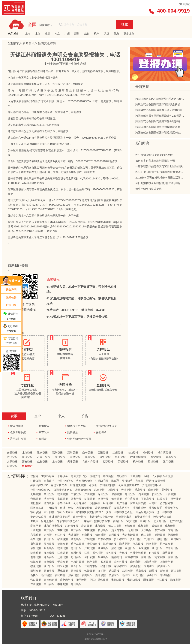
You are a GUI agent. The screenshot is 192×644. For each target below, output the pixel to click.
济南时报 (36, 553)
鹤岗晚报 (63, 544)
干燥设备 (63, 476)
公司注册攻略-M (151, 485)
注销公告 (11, 297)
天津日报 (76, 571)
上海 (28, 34)
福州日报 (49, 539)
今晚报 (123, 553)
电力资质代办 (79, 476)
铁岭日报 (90, 571)
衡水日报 (138, 544)
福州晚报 (63, 539)
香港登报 (153, 462)
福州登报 (57, 453)
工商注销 (135, 476)
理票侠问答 (172, 508)
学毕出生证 (64, 503)
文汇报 (102, 571)
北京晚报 (100, 526)
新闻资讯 (29, 43)
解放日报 (117, 548)
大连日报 (73, 535)
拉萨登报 (108, 462)
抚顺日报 (160, 535)
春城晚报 (130, 526)
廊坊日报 (168, 553)
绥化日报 (36, 566)
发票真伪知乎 (103, 508)
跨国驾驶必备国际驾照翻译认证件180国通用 (161, 111)
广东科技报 (104, 539)
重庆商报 (76, 530)
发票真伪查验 (83, 490)
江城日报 (90, 548)
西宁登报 (156, 457)
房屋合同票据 (138, 503)
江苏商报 (111, 553)
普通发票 (44, 426)
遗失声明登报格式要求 (148, 190)
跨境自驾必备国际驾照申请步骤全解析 (158, 105)
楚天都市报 (118, 530)
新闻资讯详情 (47, 43)
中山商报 (49, 584)
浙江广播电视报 (99, 580)
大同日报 (114, 535)
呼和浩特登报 (138, 457)
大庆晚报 (146, 530)
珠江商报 (175, 580)
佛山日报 (146, 535)
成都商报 (157, 526)
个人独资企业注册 (162, 476)
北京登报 (27, 453)
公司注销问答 (65, 481)
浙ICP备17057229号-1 (96, 634)
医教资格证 (37, 508)
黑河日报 (49, 544)
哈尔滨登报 (164, 453)
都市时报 (100, 535)
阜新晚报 (49, 548)
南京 (57, 34)
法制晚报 (76, 539)
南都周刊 (117, 557)
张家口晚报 (134, 580)
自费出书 (49, 481)
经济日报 (130, 548)
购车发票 (44, 432)
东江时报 (60, 535)
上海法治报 (150, 562)
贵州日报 (135, 539)
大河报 (48, 535)
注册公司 (36, 481)
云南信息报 (50, 580)
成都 (87, 34)
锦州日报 (92, 562)
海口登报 (133, 453)
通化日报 (63, 571)
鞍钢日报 (118, 521)
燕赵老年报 (67, 580)
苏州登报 (60, 457)
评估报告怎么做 (123, 512)
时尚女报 (63, 566)
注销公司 (95, 476)
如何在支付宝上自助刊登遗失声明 (155, 161)
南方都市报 (131, 557)
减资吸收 (49, 503)
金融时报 (76, 553)
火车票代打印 (84, 481)
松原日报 (106, 566)
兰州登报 (118, 453)
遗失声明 (11, 290)
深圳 (47, 34)
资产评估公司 (38, 517)
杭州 (97, 34)
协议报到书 (166, 503)
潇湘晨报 (100, 575)
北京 (37, 34)
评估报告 (167, 512)
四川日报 (106, 562)
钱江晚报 (36, 562)
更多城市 (129, 34)
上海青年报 (166, 562)
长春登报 (90, 457)
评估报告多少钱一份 (147, 512)
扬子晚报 (81, 580)
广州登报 (90, 494)
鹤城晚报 (176, 539)
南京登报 (153, 490)
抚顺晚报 (173, 535)
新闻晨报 (87, 575)
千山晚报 (63, 562)
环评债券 (176, 499)
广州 (67, 34)
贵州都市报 (121, 539)
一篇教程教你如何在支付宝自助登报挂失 (159, 167)
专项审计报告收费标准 (97, 521)
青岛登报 (171, 457)
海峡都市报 (110, 544)
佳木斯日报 (172, 548)
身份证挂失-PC (39, 485)
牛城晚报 (103, 557)
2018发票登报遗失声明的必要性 (154, 156)
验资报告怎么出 (163, 517)
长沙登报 (27, 457)
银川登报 (120, 457)
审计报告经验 (65, 512)
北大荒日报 (160, 521)
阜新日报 (36, 548)
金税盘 (43, 439)
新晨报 (153, 571)
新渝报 (126, 575)
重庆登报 (42, 453)
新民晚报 (46, 575)
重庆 (116, 34)
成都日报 (143, 526)
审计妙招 (36, 512)
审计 (63, 508)
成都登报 (42, 462)
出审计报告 (80, 517)
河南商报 (151, 544)
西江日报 (176, 571)
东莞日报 (173, 530)
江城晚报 (103, 548)
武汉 (106, 34)
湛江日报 (162, 580)
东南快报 (87, 535)
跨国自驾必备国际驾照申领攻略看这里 (158, 128)
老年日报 (36, 557)
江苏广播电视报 (94, 553)
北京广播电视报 (53, 526)
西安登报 (27, 462)
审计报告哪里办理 (60, 517)
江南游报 (63, 553)
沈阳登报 (105, 457)
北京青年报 (72, 526)
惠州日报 (76, 548)
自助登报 (122, 476)
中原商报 (63, 584)
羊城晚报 (165, 575)
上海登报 (57, 462)
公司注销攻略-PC (40, 490)
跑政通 (115, 481)
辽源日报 (63, 557)
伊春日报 (152, 575)
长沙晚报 (103, 530)
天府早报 (49, 571)
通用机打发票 (18, 439)
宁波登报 (76, 494)
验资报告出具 (124, 517)
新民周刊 (60, 575)
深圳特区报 (164, 566)
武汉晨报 (114, 571)
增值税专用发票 (76, 426)
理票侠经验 (139, 508)
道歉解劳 (36, 503)
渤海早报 (36, 526)
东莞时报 (36, 535)
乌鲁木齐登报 (90, 462)
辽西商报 (49, 557)
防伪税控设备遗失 (106, 426)
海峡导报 (124, 544)
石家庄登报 (44, 457)
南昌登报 (75, 457)
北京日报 (87, 526)
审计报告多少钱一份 (101, 517)
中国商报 (108, 476)
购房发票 (73, 432)
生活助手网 (101, 481)
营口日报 (36, 580)
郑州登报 (148, 453)
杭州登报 (138, 462)
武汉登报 (12, 457)
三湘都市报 (91, 566)
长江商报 (36, 530)
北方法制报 (176, 521)
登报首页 (14, 43)
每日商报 (76, 557)
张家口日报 (118, 580)
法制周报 (90, 539)
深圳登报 (73, 453)
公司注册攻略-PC (129, 485)
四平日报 (49, 566)
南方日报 (146, 557)
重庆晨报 (49, 530)
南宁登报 (88, 453)
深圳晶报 (135, 566)
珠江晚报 (36, 584)
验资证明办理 (142, 517)
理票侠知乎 (155, 508)
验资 (71, 508)
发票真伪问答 (122, 508)
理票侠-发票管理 (156, 481)
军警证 (153, 503)
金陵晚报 (144, 548)
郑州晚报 (76, 584)
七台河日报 (77, 562)
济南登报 (49, 499)
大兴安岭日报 (130, 535)
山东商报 (135, 562)
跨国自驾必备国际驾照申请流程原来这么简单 (162, 133)
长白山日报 (115, 526)
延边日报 (138, 575)
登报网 (34, 476)
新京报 (164, 571)
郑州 (77, 34)
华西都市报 (94, 544)
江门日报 (157, 548)
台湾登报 (12, 466)
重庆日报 (63, 530)
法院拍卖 (162, 499)
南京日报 (173, 557)
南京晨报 (160, 557)
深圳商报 (149, 566)
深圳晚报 (36, 571)
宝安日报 (132, 521)
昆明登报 (123, 462)
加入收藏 (184, 4)
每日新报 (90, 557)
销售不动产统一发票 (79, 439)
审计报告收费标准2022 (90, 512)
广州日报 (149, 539)
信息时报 (114, 575)
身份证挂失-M (59, 485)
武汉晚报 (127, 571)
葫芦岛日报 (77, 544)
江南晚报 (49, 553)
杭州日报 (63, 548)
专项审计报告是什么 (42, 521)
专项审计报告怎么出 (69, 521)
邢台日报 (73, 575)
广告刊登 (11, 305)
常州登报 (49, 494)
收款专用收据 (18, 432)
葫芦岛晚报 (166, 544)
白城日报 (145, 521)
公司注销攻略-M (63, 490)
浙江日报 (148, 580)
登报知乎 (127, 481)
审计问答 (49, 512)
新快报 (34, 575)
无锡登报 (36, 494)
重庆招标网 (48, 476)
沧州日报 (133, 530)
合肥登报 (12, 453)
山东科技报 (121, 562)
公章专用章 (80, 503)
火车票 (139, 481)
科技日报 (154, 553)
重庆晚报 (90, 530)
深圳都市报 (121, 566)
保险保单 (101, 432)
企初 (146, 476)
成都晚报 (170, 526)
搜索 (125, 24)
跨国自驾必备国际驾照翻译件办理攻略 (158, 122)
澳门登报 (168, 462)
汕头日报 (76, 566)
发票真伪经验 (84, 508)
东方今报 (160, 530)
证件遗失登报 (78, 485)
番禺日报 (36, 539)
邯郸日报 (36, 544)
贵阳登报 (103, 453)
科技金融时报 (138, 553)
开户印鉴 (122, 503)
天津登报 (73, 462)
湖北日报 (162, 539)
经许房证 (108, 503)
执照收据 (95, 503)
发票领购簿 (17, 426)
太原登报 (12, 462)
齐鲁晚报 (49, 562)
